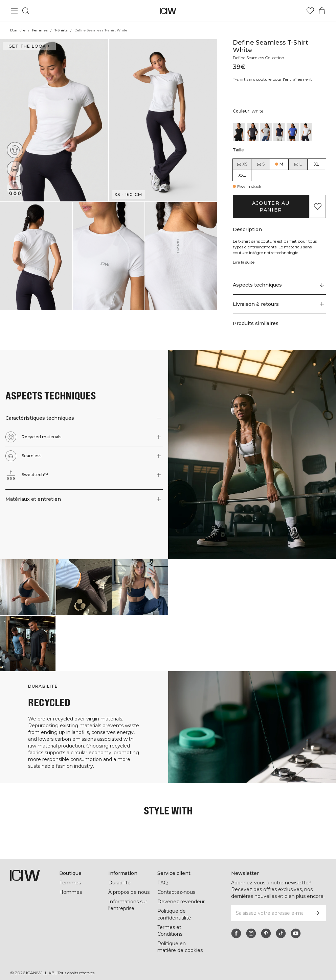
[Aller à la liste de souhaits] (310, 11)
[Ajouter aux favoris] (318, 203)
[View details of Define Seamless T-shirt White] (306, 132)
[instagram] (251, 927)
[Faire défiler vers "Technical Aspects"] (279, 278)
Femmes (40, 30)
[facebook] (236, 927)
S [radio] (261, 164)
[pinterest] (266, 927)
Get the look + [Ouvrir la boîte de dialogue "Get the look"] (28, 46)
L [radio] (298, 164)
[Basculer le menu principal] (14, 11)
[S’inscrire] (317, 906)
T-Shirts (61, 30)
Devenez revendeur (180, 895)
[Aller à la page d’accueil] (168, 11)
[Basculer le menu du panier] (322, 11)
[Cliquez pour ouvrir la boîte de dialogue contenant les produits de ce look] (28, 580)
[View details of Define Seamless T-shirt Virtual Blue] (293, 132)
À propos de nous (129, 885)
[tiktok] (281, 927)
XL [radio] (317, 164)
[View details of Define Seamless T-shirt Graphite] (253, 132)
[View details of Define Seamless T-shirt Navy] (279, 132)
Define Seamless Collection (260, 58)
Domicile (18, 30)
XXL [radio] (242, 175)
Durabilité (120, 876)
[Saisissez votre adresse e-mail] (269, 906)
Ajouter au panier (271, 203)
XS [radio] (242, 164)
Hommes (70, 885)
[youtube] (296, 927)
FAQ (163, 876)
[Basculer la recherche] (26, 11)
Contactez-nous (176, 885)
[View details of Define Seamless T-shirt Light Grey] (266, 132)
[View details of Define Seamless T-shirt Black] (239, 132)
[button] (54, 120)
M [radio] (281, 164)
